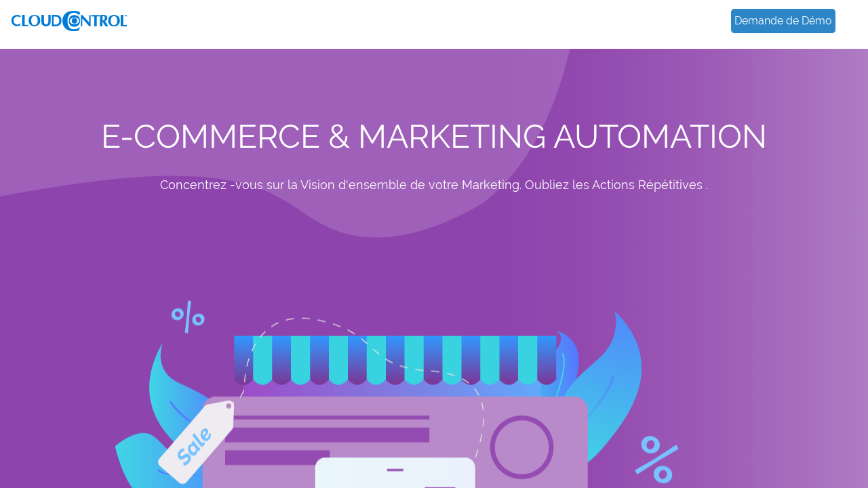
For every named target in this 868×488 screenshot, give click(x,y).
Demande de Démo (783, 21)
